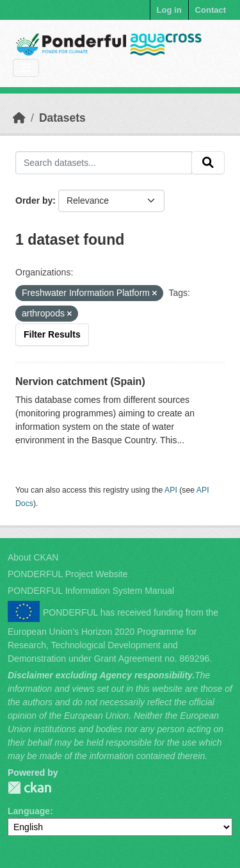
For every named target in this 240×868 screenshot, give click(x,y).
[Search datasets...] (104, 163)
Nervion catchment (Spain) (80, 381)
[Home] (19, 118)
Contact (211, 10)
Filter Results (52, 334)
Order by (34, 201)
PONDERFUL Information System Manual (91, 591)
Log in (169, 10)
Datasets (62, 118)
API (171, 490)
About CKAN (33, 557)
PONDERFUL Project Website (68, 574)
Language (29, 811)
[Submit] (208, 163)
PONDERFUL (29, 788)
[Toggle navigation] (26, 68)
